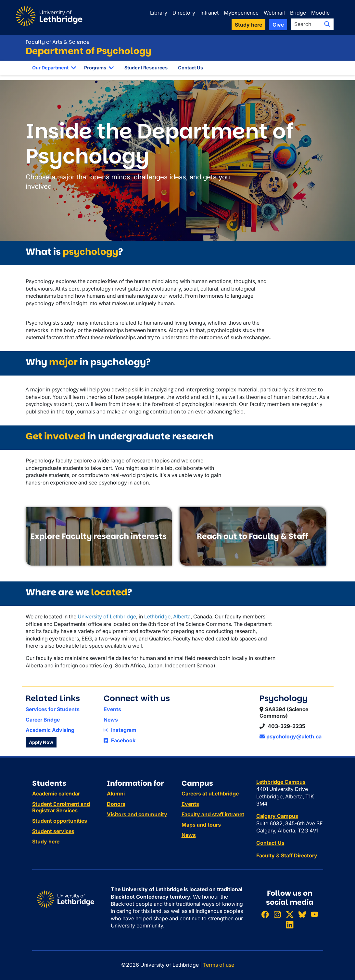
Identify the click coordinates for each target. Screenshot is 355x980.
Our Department (50, 68)
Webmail (274, 13)
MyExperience (241, 13)
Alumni (116, 794)
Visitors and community (137, 814)
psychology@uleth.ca (291, 736)
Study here (46, 842)
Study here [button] (248, 25)
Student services (53, 831)
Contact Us (190, 68)
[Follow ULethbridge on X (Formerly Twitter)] (290, 914)
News (111, 720)
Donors (116, 804)
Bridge (298, 13)
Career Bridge (43, 720)
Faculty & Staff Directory (287, 855)
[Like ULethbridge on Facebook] (265, 914)
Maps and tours (201, 825)
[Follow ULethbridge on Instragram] (277, 914)
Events (112, 709)
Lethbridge (157, 616)
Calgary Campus (277, 816)
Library (159, 13)
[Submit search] (327, 24)
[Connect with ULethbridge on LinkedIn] (290, 925)
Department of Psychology (89, 51)
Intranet (209, 13)
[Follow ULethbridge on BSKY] (302, 914)
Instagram (120, 730)
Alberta (182, 616)
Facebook (120, 740)
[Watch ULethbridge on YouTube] (314, 914)
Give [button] (278, 25)
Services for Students (53, 709)
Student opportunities (60, 821)
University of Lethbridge (107, 616)
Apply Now (41, 742)
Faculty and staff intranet (213, 814)
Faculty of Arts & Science (58, 42)
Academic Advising (50, 730)
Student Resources (146, 68)
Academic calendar (56, 794)
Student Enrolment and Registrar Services (61, 807)
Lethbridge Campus (281, 782)
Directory (184, 13)
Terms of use (219, 965)
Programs (95, 68)
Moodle (320, 13)
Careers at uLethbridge (210, 794)
